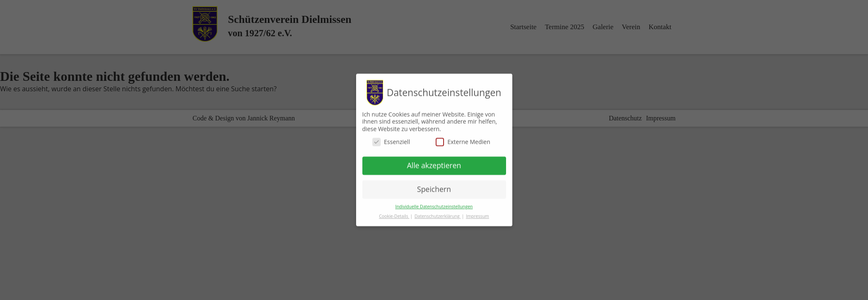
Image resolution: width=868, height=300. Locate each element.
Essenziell (391, 139)
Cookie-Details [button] (394, 212)
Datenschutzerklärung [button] (438, 212)
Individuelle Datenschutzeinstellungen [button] (434, 203)
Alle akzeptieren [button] (434, 162)
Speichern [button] (434, 185)
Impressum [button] (478, 212)
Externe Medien (463, 139)
